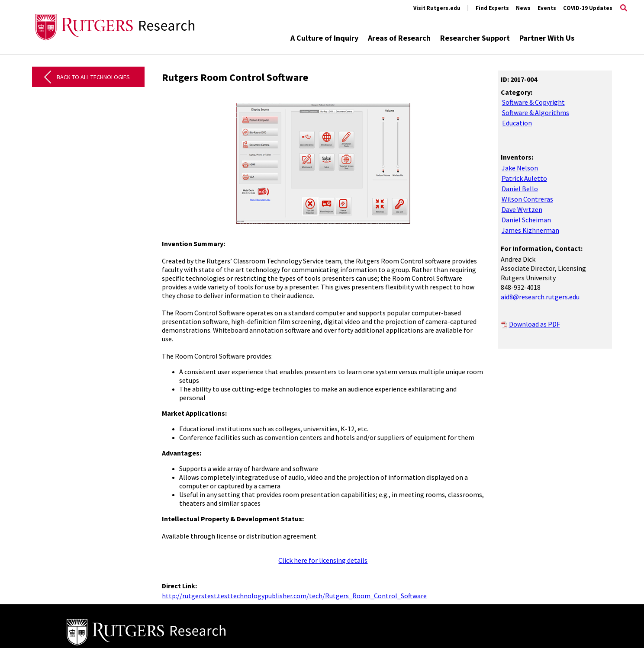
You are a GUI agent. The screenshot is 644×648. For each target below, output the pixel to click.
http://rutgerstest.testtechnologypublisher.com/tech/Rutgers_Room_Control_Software (294, 596)
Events (547, 8)
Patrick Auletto (524, 178)
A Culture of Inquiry (324, 38)
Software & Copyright (533, 102)
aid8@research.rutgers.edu (540, 297)
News (523, 8)
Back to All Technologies (93, 77)
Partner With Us (547, 38)
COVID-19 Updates (588, 8)
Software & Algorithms (536, 112)
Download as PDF (535, 324)
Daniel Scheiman (526, 220)
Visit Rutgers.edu (437, 8)
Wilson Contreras (527, 199)
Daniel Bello (520, 189)
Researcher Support (475, 38)
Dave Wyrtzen (522, 209)
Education (517, 123)
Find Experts (492, 8)
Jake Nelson (520, 168)
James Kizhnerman (530, 230)
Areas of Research (399, 38)
